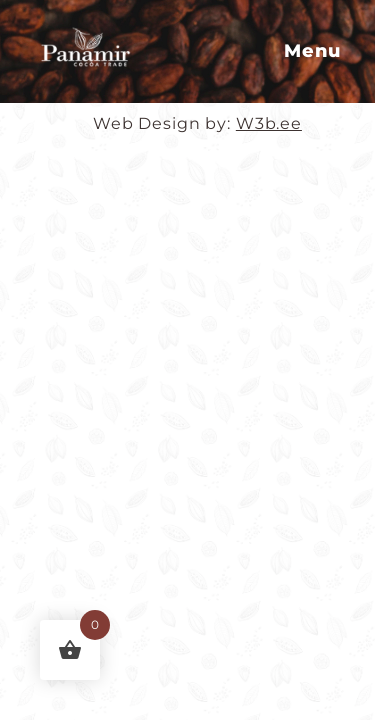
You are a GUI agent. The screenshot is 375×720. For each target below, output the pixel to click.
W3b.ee (269, 123)
